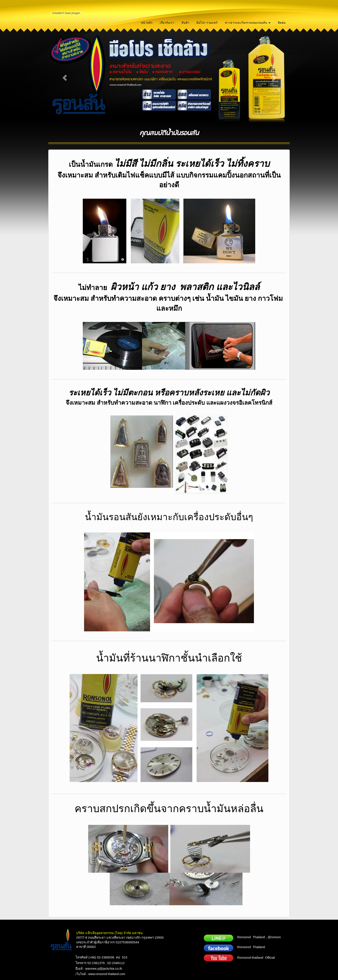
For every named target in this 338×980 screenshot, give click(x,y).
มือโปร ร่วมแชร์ (207, 23)
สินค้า (185, 23)
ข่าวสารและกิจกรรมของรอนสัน (248, 23)
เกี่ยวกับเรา (167, 23)
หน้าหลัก (147, 23)
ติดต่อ (282, 23)
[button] (65, 78)
